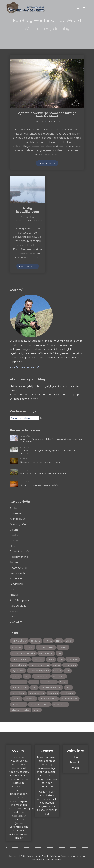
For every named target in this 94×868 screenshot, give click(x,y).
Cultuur (14, 541)
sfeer (70, 640)
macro (36, 640)
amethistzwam (19, 664)
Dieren (14, 546)
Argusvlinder (18, 670)
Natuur (14, 594)
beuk (69, 687)
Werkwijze (16, 621)
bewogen (54, 693)
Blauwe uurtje (61, 704)
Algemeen (16, 514)
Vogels (37, 221)
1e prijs (52, 659)
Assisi (68, 670)
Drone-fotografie (20, 551)
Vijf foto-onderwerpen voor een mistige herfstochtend (47, 115)
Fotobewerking (19, 557)
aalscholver (74, 659)
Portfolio (75, 762)
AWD (27, 676)
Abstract (15, 508)
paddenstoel (46, 653)
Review (14, 610)
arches (58, 664)
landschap (19, 640)
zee (59, 653)
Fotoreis (15, 562)
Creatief (15, 535)
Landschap (55, 122)
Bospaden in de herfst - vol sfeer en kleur (41, 462)
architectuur (72, 664)
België (64, 681)
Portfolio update (20, 600)
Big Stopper (69, 693)
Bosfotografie (18, 524)
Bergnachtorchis (20, 687)
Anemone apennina (40, 664)
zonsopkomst (46, 646)
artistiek (58, 670)
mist (59, 640)
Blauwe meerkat (70, 698)
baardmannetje (42, 676)
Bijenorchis (31, 698)
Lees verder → (47, 163)
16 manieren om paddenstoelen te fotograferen (44, 485)
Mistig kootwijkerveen (28, 210)
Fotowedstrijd (18, 567)
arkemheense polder (39, 670)
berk (35, 687)
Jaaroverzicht (18, 573)
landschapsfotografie (23, 653)
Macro (14, 589)
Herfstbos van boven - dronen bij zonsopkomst (43, 474)
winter (30, 646)
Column (15, 530)
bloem (37, 710)
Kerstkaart (16, 578)
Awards (75, 768)
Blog (75, 757)
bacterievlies (60, 676)
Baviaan (34, 681)
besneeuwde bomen (52, 687)
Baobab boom (19, 681)
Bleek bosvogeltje (21, 710)
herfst (49, 640)
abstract (63, 647)
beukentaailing (37, 693)
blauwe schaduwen (40, 704)
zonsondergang (20, 659)
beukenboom (19, 693)
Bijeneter (16, 698)
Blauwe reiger (19, 704)
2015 (61, 659)
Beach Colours (49, 681)
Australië (16, 676)
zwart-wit (39, 659)
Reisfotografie (18, 605)
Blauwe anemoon (49, 698)
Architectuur (18, 519)
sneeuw (17, 646)
